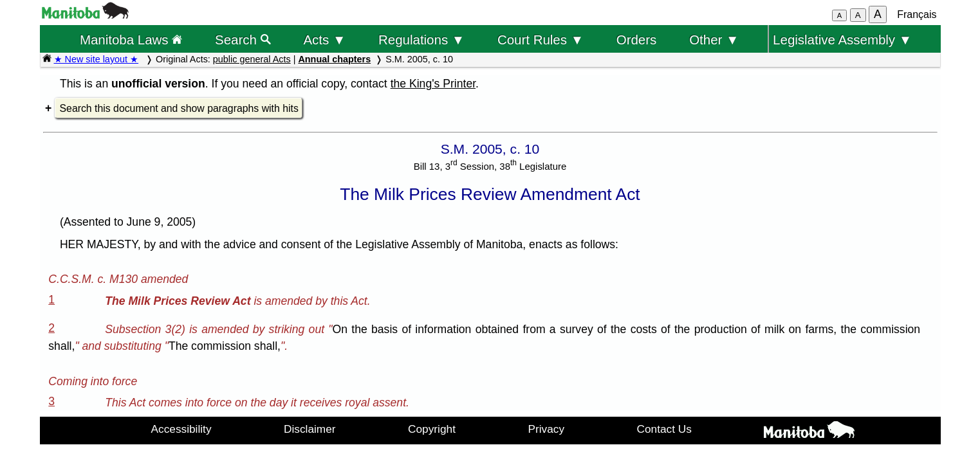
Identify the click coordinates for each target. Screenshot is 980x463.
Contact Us (664, 429)
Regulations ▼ (421, 40)
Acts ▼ (324, 40)
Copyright (432, 429)
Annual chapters (334, 59)
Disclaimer (310, 429)
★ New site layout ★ (97, 59)
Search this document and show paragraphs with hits (179, 108)
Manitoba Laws (131, 40)
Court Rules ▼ (541, 40)
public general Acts (252, 59)
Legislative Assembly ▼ (842, 40)
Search (243, 40)
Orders (637, 40)
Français (917, 14)
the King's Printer (433, 84)
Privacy (546, 429)
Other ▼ (714, 40)
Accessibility (181, 429)
